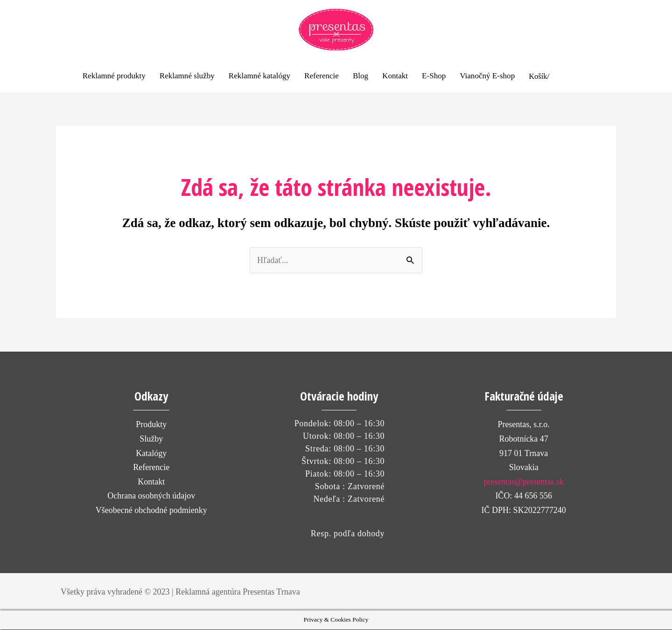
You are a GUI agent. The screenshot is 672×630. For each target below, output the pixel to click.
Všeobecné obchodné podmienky (151, 511)
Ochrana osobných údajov (151, 497)
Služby (151, 440)
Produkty (151, 425)
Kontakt (151, 483)
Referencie (151, 468)
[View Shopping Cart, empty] (568, 76)
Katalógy (151, 454)
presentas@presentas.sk (524, 483)
